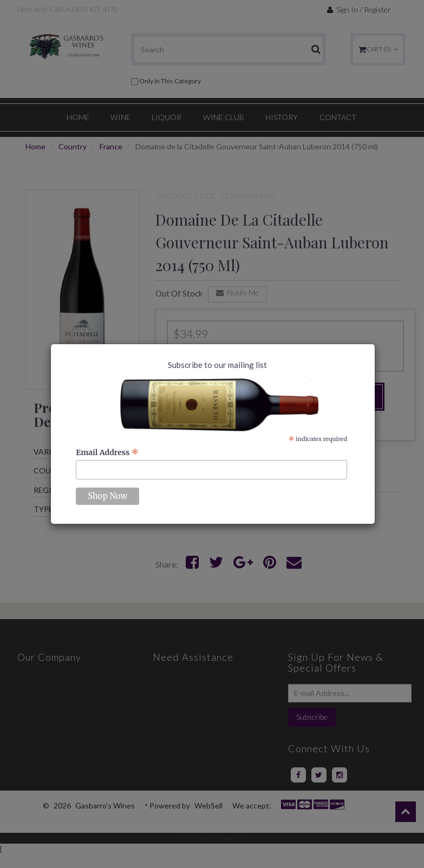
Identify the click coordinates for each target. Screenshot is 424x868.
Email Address (107, 452)
